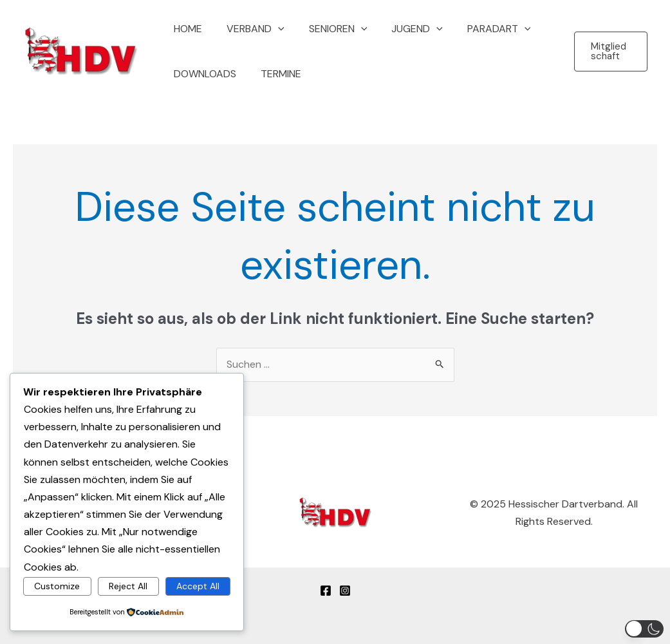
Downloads (203, 74)
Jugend (404, 29)
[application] (272, 29)
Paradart (482, 29)
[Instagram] (345, 589)
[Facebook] (326, 589)
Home (186, 29)
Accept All (198, 586)
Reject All (128, 586)
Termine (275, 74)
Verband (250, 29)
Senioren (329, 29)
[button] (609, 52)
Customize (57, 586)
